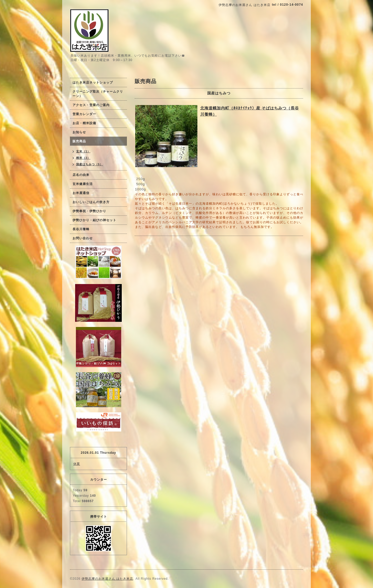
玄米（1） (83, 151)
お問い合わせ (83, 238)
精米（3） (83, 158)
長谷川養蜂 (81, 229)
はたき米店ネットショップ (93, 83)
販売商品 (79, 141)
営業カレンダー (84, 114)
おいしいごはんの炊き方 (91, 202)
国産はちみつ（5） (89, 164)
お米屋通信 (81, 193)
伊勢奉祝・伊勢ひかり (89, 211)
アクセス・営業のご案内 (91, 105)
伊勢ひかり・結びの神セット (94, 220)
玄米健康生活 (83, 184)
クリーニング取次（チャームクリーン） (98, 94)
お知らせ (79, 132)
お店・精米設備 (84, 123)
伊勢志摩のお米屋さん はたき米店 (107, 579)
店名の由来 (81, 175)
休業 (77, 464)
